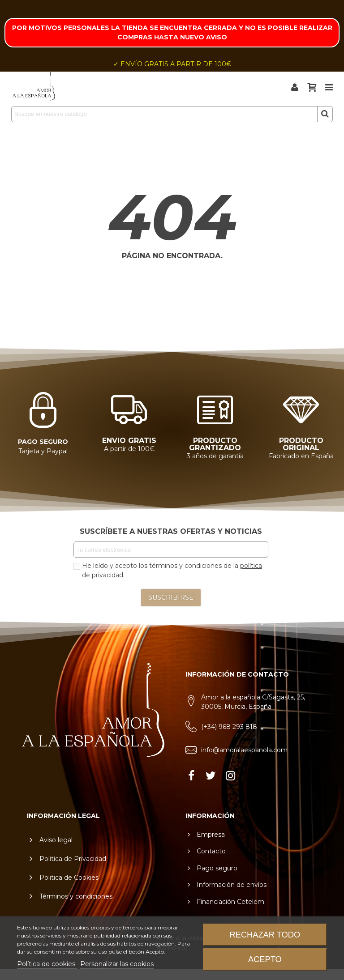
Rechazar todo (265, 935)
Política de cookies (47, 964)
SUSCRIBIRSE (171, 597)
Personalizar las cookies (117, 964)
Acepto (265, 959)
